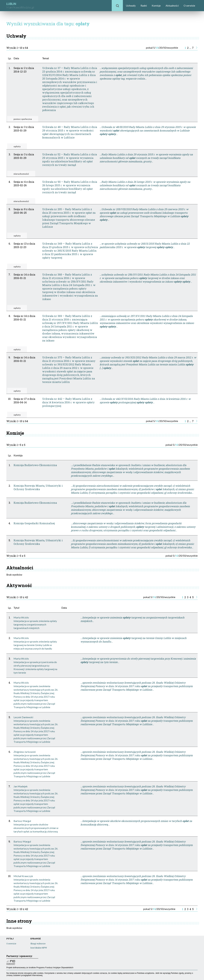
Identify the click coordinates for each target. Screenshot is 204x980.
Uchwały (131, 5)
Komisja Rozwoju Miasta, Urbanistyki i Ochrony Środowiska (38, 487)
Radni (144, 5)
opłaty (17, 146)
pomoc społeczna (23, 119)
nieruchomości (21, 174)
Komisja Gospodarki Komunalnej (34, 523)
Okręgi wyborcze (38, 944)
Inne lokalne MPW (39, 948)
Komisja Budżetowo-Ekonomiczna (35, 465)
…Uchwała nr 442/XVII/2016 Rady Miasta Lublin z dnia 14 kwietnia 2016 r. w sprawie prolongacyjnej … (145, 401)
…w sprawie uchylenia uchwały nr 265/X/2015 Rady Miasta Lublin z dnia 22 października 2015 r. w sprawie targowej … (145, 245)
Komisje (156, 5)
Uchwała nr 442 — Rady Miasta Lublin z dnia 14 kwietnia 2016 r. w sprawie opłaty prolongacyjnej (68, 402)
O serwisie (189, 5)
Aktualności (172, 5)
